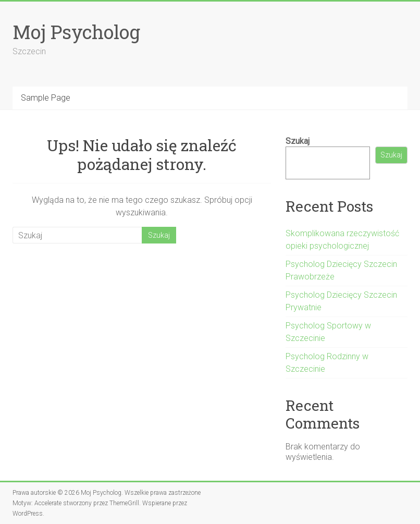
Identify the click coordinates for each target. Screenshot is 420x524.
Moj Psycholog (76, 32)
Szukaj (298, 141)
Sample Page (46, 98)
